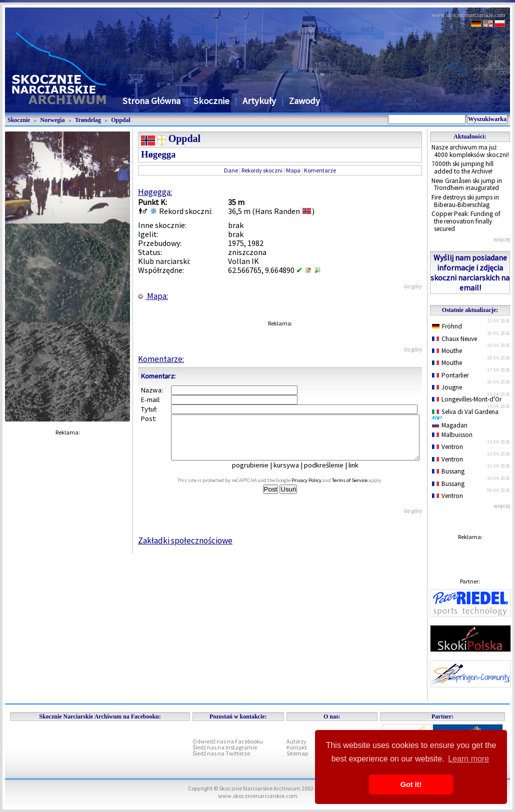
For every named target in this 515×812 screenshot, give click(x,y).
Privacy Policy (317, 489)
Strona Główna (151, 101)
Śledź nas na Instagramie (225, 747)
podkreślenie (331, 474)
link (360, 474)
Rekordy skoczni (262, 170)
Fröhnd (447, 326)
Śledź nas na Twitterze (221, 753)
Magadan (450, 425)
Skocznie (211, 101)
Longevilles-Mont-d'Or (467, 399)
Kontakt (297, 747)
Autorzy (296, 741)
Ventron (447, 447)
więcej (502, 239)
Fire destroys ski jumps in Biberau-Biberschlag (465, 201)
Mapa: (153, 296)
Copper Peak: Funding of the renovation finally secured (466, 221)
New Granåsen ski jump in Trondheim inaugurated (467, 184)
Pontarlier (450, 375)
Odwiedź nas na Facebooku (228, 741)
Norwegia (52, 120)
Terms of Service (361, 489)
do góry (413, 286)
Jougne (447, 387)
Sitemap (297, 753)
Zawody (304, 101)
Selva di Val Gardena (467, 414)
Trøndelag (88, 120)
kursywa (293, 474)
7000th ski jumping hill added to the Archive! (462, 167)
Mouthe (447, 351)
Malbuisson (452, 435)
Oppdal (121, 120)
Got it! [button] (411, 784)
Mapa (293, 170)
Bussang (448, 471)
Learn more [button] (468, 759)
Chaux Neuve (454, 339)
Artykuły (259, 101)
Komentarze (320, 170)
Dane (231, 170)
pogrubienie (257, 474)
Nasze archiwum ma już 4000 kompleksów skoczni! (470, 151)
